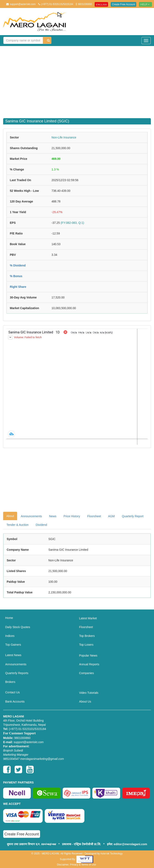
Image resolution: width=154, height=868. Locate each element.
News (53, 516)
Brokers (10, 682)
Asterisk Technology (111, 854)
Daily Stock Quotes (18, 627)
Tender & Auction (18, 525)
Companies (87, 673)
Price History (72, 516)
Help (145, 4)
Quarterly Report (133, 516)
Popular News (88, 655)
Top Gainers (13, 645)
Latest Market (88, 618)
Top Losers (86, 645)
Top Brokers (87, 636)
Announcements (31, 516)
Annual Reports (89, 664)
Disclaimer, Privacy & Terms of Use (77, 865)
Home (9, 618)
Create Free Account (123, 4)
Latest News (13, 655)
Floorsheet (94, 516)
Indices (10, 636)
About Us (85, 702)
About (10, 516)
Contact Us (12, 692)
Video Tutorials (89, 693)
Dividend (41, 525)
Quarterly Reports (17, 673)
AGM (111, 516)
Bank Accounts (15, 702)
